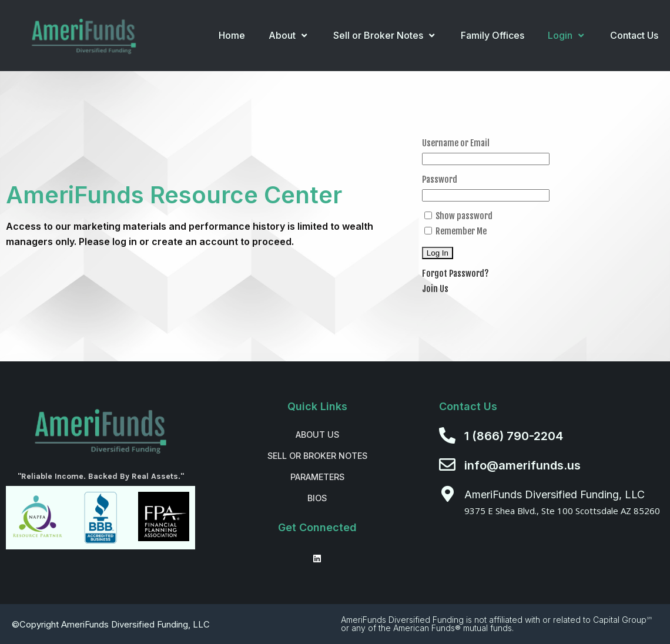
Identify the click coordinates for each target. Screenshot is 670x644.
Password (440, 180)
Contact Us (634, 35)
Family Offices (493, 35)
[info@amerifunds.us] (447, 465)
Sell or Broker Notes (385, 36)
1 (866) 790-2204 (514, 436)
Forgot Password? (455, 274)
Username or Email (456, 143)
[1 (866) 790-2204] (447, 435)
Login (567, 36)
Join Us (435, 289)
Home (232, 35)
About (289, 36)
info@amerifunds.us (522, 465)
